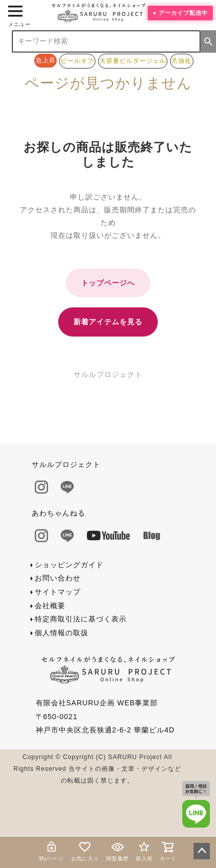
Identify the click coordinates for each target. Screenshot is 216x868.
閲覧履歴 (117, 851)
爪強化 (182, 61)
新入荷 (144, 851)
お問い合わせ (58, 578)
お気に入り (85, 851)
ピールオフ (77, 61)
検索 (208, 41)
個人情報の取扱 (62, 633)
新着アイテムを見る (108, 322)
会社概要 (50, 606)
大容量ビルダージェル (133, 61)
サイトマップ (58, 592)
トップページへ (108, 283)
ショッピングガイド (69, 565)
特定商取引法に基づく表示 (81, 619)
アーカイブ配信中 (183, 13)
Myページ (52, 851)
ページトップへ (202, 851)
